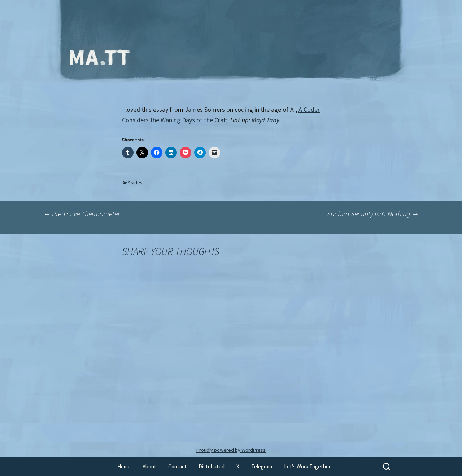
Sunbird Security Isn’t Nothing (373, 214)
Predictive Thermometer (82, 214)
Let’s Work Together (307, 466)
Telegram (262, 466)
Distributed (212, 466)
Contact (177, 466)
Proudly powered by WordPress (231, 450)
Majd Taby (265, 120)
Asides (135, 182)
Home (124, 466)
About (149, 466)
